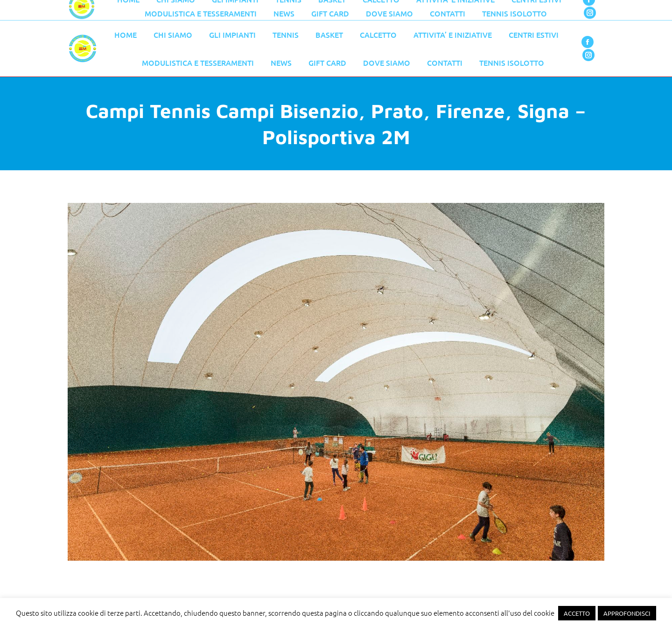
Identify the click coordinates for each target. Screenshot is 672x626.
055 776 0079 (266, 10)
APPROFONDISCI (627, 613)
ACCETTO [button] (577, 613)
